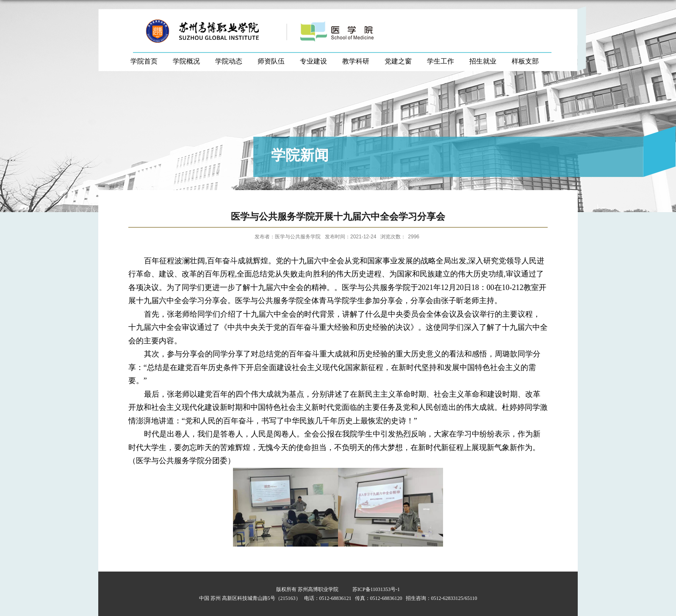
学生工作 (441, 61)
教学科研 (356, 61)
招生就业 (483, 61)
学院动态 (229, 61)
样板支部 (525, 61)
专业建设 (313, 61)
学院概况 (186, 61)
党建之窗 (398, 61)
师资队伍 (271, 61)
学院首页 (144, 61)
